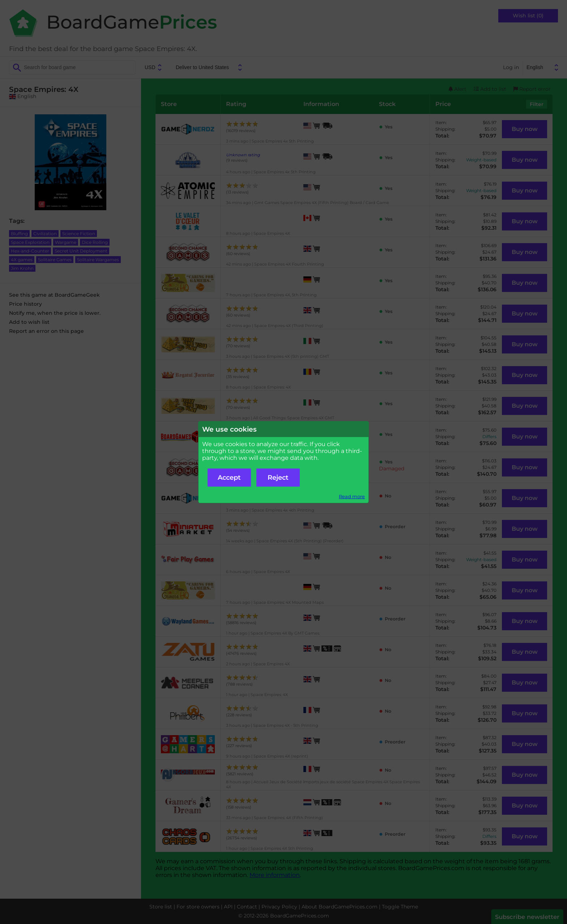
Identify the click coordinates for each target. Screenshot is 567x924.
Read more (352, 497)
